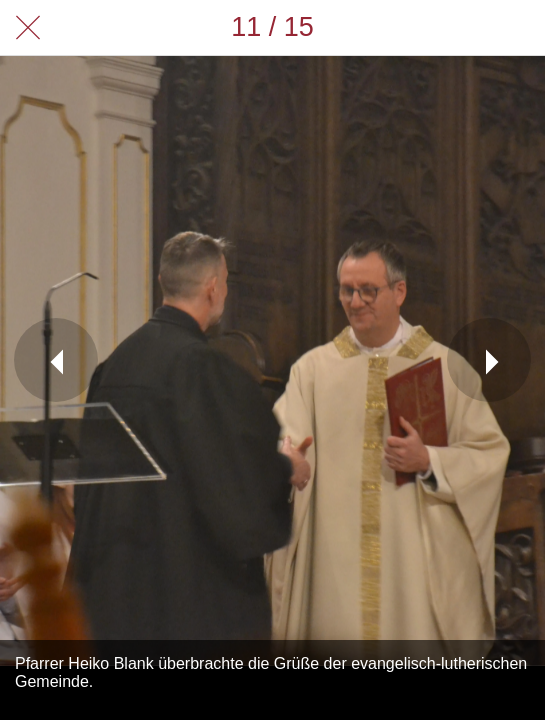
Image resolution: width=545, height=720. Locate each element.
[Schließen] (28, 28)
